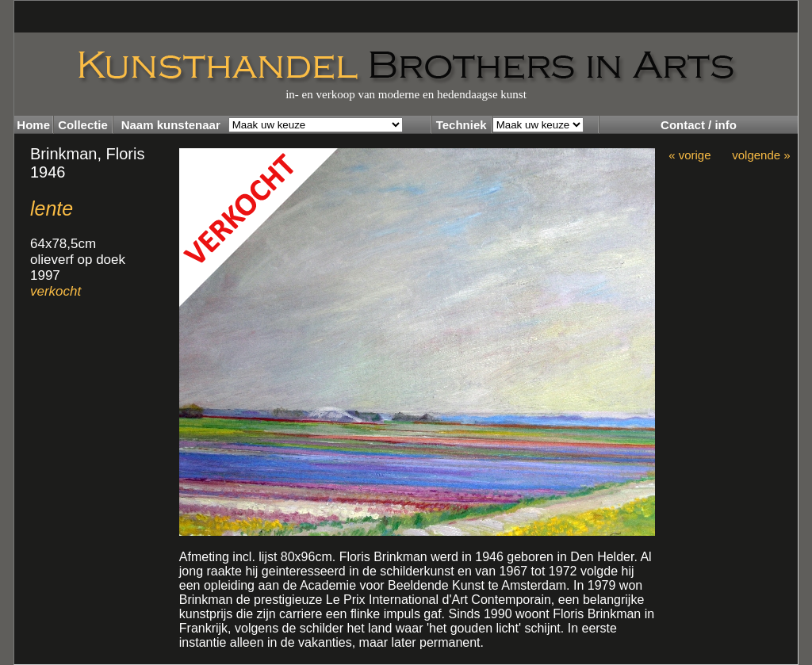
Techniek (462, 125)
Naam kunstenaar (171, 125)
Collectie (83, 125)
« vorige (689, 155)
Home (33, 125)
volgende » (761, 155)
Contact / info (699, 125)
